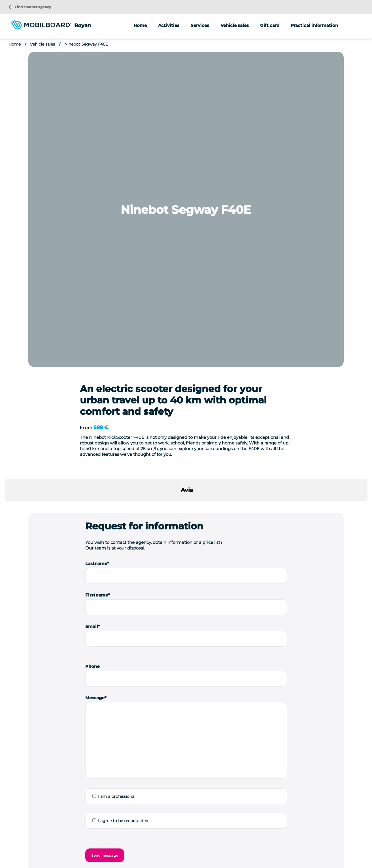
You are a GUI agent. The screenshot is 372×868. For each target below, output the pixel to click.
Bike (195, 773)
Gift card (270, 25)
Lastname (96, 248)
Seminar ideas (67, 842)
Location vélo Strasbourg (125, 851)
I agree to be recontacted (123, 506)
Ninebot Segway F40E (86, 44)
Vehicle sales (235, 25)
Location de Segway (228, 851)
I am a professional (117, 481)
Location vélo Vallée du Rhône (179, 851)
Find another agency (30, 7)
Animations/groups (291, 750)
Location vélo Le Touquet (319, 842)
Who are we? (37, 842)
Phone (92, 351)
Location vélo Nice (81, 851)
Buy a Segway (328, 851)
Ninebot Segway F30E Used (185, 653)
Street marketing (289, 761)
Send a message (136, 766)
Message (95, 383)
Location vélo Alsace (138, 842)
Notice (278, 773)
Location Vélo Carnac (273, 842)
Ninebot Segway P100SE (273, 653)
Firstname (97, 280)
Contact (200, 859)
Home (140, 25)
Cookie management (253, 859)
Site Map (221, 859)
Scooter (198, 761)
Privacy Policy (150, 859)
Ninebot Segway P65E (83, 653)
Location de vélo (100, 842)
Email (92, 311)
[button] (5, 192)
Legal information (116, 859)
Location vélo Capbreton (227, 842)
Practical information (314, 25)
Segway (199, 750)
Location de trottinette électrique (281, 851)
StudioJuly (178, 859)
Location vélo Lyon (43, 851)
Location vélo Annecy (181, 842)
